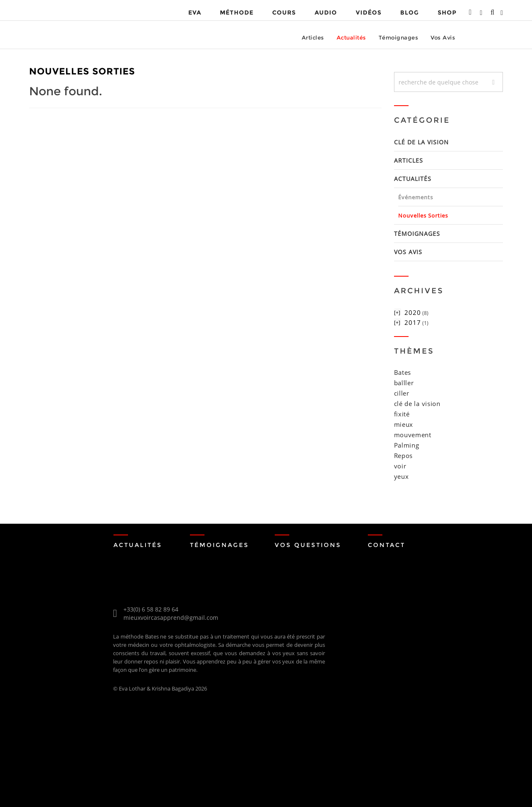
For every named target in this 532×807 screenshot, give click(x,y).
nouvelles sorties (423, 215)
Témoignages (399, 37)
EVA (195, 12)
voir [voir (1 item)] (400, 466)
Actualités (351, 37)
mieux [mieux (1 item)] (404, 424)
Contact (387, 545)
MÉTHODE (237, 12)
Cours (284, 12)
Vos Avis (443, 37)
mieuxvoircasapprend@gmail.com (171, 618)
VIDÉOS (369, 12)
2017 (413, 322)
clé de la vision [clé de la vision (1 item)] (417, 403)
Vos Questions (308, 545)
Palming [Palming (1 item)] (407, 445)
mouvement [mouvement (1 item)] (413, 435)
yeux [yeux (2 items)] (401, 476)
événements (416, 197)
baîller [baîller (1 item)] (404, 383)
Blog (410, 12)
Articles (313, 37)
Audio (326, 12)
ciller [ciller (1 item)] (402, 393)
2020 (413, 312)
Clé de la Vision (421, 142)
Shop (447, 12)
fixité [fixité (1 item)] (402, 414)
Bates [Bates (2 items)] (403, 372)
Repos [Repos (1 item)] (404, 455)
